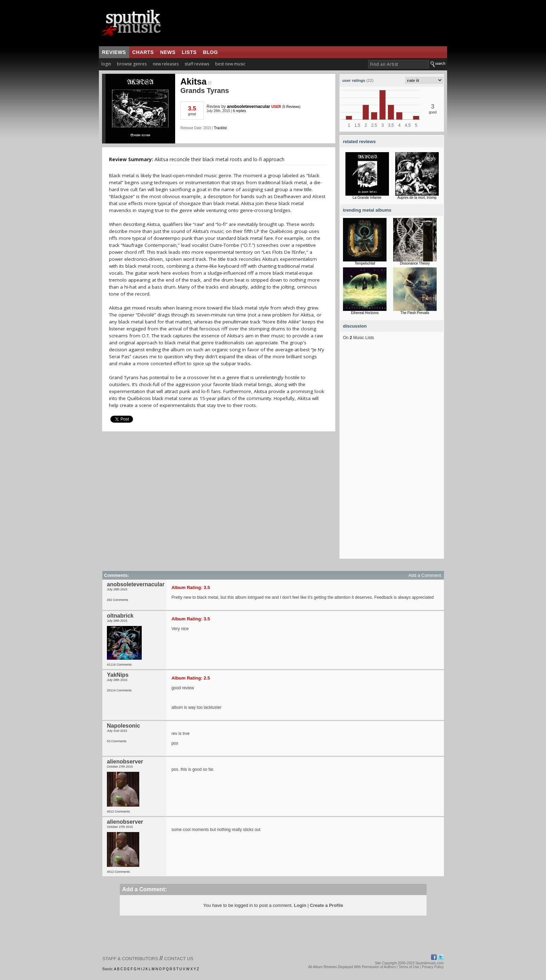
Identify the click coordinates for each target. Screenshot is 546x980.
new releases (166, 64)
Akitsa (196, 81)
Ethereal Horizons (365, 313)
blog (210, 52)
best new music (230, 64)
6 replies (240, 111)
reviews (114, 52)
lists (189, 52)
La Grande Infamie (367, 198)
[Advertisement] (392, 454)
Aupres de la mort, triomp (417, 198)
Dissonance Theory (415, 263)
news (168, 52)
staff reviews (197, 64)
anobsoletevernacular (249, 107)
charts (143, 52)
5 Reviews (291, 107)
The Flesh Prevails (415, 313)
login (106, 64)
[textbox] (399, 64)
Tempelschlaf (365, 263)
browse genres (132, 64)
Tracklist (220, 128)
